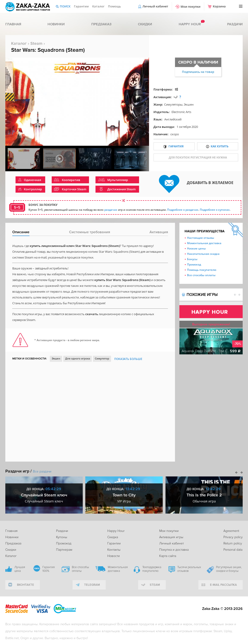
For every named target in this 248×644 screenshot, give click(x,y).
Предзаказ (101, 24)
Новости (114, 556)
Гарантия (176, 146)
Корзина (219, 6)
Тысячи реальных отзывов (189, 569)
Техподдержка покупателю (152, 569)
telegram (92, 585)
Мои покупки (191, 6)
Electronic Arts (181, 112)
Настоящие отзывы (201, 238)
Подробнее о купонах (215, 210)
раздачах (111, 210)
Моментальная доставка (204, 243)
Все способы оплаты (201, 275)
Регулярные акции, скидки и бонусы (229, 569)
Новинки (56, 24)
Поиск (65, 6)
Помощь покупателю (202, 270)
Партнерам (64, 550)
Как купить (220, 146)
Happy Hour (116, 531)
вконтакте (25, 585)
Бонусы (192, 259)
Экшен (189, 104)
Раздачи (235, 24)
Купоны (62, 537)
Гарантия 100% (49, 569)
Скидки (145, 24)
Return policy (233, 543)
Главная (13, 24)
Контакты (114, 550)
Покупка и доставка (174, 550)
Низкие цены (196, 248)
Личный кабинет (155, 6)
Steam (36, 43)
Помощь (114, 6)
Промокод (194, 264)
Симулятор (102, 359)
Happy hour (190, 24)
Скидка (113, 537)
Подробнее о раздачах (183, 210)
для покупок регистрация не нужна (198, 157)
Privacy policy (233, 537)
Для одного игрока (78, 359)
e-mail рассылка (223, 585)
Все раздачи (42, 471)
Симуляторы (173, 104)
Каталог (98, 6)
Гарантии (81, 6)
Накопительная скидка (203, 254)
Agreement (231, 531)
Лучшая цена (20, 569)
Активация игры (171, 537)
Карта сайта (168, 556)
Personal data (233, 550)
